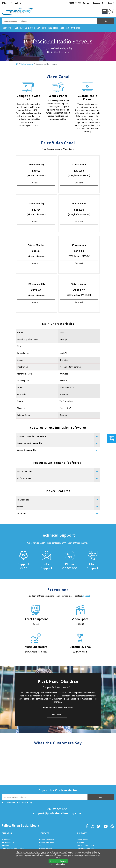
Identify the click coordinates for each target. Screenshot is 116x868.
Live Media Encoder (31, 436)
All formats (24, 478)
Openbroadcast (30, 443)
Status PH (80, 842)
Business (87, 3)
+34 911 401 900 (73, 3)
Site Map (5, 845)
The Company (7, 839)
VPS (41, 845)
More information (58, 864)
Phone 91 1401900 (70, 566)
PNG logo (23, 500)
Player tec (21, 408)
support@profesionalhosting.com (57, 813)
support (86, 596)
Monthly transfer (25, 374)
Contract (36, 183)
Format (20, 333)
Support (96, 3)
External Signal (24, 415)
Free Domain (23, 367)
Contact (111, 3)
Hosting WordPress (47, 839)
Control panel (23, 353)
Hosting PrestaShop (47, 842)
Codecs (20, 388)
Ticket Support (47, 566)
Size (21, 507)
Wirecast (27, 450)
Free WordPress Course (85, 845)
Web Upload (24, 472)
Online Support (83, 839)
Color (21, 514)
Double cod (22, 401)
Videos (20, 360)
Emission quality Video (27, 339)
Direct (20, 346)
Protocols (21, 394)
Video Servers (27, 64)
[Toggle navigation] (105, 11)
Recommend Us (8, 842)
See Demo (57, 715)
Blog (104, 3)
